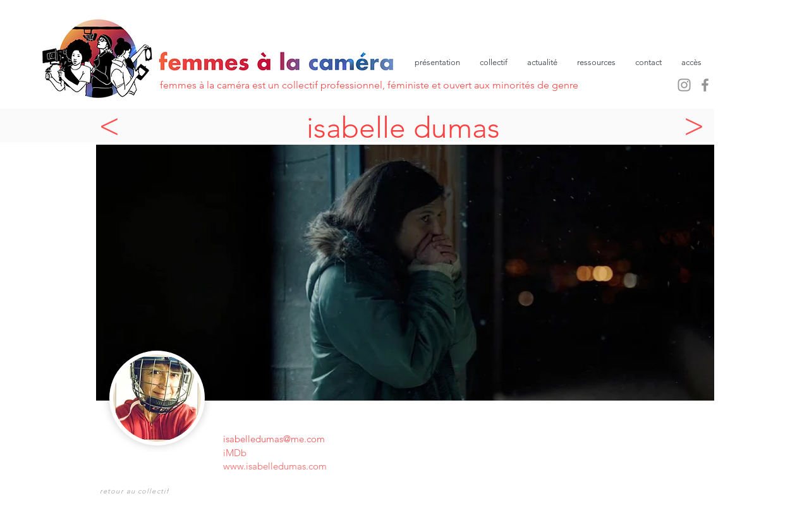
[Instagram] (684, 85)
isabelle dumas (403, 128)
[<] (113, 125)
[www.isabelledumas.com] (336, 466)
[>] (697, 125)
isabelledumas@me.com (274, 439)
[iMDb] (241, 453)
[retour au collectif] (136, 491)
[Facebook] (705, 85)
